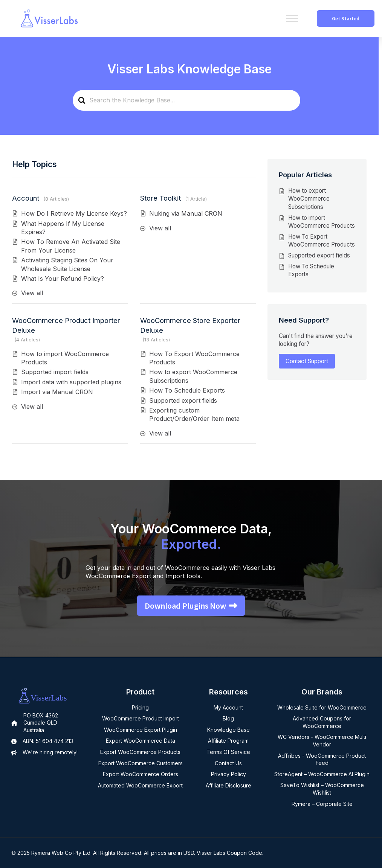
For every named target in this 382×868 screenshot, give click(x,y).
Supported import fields (55, 372)
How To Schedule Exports (187, 390)
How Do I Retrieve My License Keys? (74, 213)
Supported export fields (183, 400)
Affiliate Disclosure (228, 785)
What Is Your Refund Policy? (63, 279)
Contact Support (307, 361)
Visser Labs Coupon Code (229, 853)
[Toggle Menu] (292, 18)
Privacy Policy (228, 774)
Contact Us (228, 763)
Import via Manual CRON (57, 392)
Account (26, 198)
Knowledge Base (228, 730)
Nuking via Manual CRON (186, 213)
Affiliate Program (228, 741)
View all (32, 293)
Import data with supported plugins (71, 382)
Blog (228, 718)
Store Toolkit (160, 198)
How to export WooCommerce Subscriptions (309, 199)
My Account (228, 707)
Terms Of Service (228, 752)
